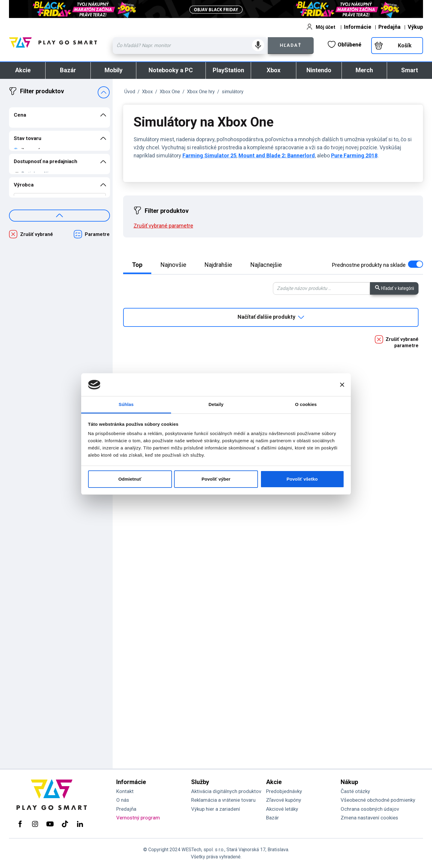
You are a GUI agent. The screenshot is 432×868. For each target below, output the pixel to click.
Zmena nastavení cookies (369, 818)
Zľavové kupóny (284, 800)
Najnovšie (173, 265)
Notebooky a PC (171, 70)
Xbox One (170, 92)
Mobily (114, 70)
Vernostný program (138, 818)
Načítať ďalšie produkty (271, 317)
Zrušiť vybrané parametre (402, 342)
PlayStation (228, 70)
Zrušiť (163, 226)
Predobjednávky (284, 791)
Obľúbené (345, 44)
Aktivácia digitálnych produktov (226, 791)
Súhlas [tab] (126, 404)
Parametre (97, 234)
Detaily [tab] (216, 404)
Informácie (358, 27)
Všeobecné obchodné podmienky (378, 800)
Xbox (274, 70)
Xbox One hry (201, 92)
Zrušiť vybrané (37, 234)
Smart (410, 70)
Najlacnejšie (266, 265)
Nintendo (319, 70)
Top (137, 265)
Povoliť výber (216, 479)
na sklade (377, 265)
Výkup (415, 27)
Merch (364, 70)
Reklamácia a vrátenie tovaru (223, 800)
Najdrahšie (218, 265)
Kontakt (125, 791)
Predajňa (389, 27)
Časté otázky (355, 791)
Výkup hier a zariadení (216, 809)
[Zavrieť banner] (342, 385)
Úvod (130, 92)
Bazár (68, 70)
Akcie (23, 70)
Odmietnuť (130, 479)
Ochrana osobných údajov (370, 809)
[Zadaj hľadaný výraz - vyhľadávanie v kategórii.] (321, 288)
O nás (123, 800)
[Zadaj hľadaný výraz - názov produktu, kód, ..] (190, 46)
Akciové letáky (282, 809)
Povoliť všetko (302, 479)
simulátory (233, 92)
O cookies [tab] (306, 404)
